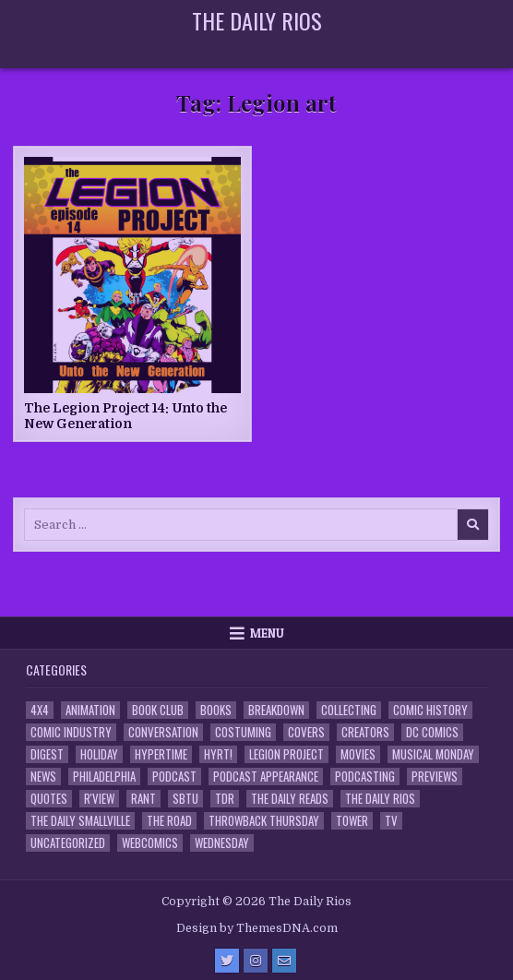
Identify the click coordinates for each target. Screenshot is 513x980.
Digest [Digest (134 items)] (47, 754)
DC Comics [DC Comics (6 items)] (432, 732)
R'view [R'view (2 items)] (99, 799)
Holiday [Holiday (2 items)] (99, 754)
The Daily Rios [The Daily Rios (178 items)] (380, 799)
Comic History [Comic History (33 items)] (430, 710)
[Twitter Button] (227, 961)
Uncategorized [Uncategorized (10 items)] (68, 843)
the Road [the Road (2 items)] (169, 821)
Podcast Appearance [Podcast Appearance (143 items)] (266, 777)
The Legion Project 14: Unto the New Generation (125, 416)
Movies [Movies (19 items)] (358, 754)
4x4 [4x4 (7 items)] (40, 710)
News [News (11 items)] (43, 777)
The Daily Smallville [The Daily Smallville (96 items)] (80, 821)
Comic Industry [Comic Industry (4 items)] (71, 732)
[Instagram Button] (256, 961)
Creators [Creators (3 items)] (365, 732)
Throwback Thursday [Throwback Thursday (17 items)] (264, 821)
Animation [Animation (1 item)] (90, 710)
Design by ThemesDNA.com (257, 928)
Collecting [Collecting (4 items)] (349, 710)
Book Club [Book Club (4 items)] (158, 710)
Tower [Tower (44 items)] (352, 821)
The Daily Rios (257, 20)
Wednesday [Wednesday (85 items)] (222, 843)
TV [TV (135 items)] (391, 821)
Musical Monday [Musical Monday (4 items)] (433, 754)
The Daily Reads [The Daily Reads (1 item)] (290, 799)
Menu (267, 633)
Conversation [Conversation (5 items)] (163, 732)
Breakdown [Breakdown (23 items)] (276, 710)
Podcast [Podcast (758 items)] (174, 777)
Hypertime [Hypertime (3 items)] (161, 754)
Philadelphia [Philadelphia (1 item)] (104, 777)
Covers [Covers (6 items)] (306, 732)
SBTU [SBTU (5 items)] (185, 799)
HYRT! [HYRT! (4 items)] (218, 754)
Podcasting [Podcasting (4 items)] (365, 777)
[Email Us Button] (284, 961)
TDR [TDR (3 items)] (225, 799)
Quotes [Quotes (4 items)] (49, 799)
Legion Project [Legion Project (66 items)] (286, 754)
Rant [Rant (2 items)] (143, 799)
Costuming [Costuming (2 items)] (243, 732)
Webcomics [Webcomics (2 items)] (150, 843)
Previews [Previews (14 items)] (435, 777)
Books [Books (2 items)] (216, 710)
